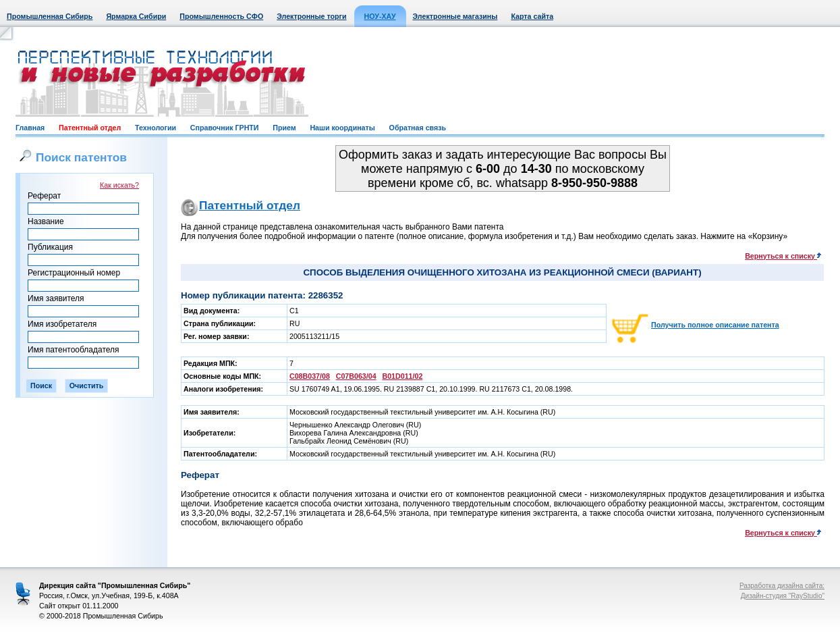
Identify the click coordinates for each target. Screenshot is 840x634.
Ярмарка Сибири (136, 16)
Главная (30, 128)
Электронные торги (311, 16)
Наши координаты (342, 128)
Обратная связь (418, 128)
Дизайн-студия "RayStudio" (783, 596)
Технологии (156, 128)
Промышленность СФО (221, 16)
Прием (284, 128)
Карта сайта (532, 16)
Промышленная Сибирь (50, 16)
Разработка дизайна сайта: (782, 586)
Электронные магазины (455, 16)
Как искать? (119, 185)
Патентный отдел (90, 128)
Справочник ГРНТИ (225, 128)
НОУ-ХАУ (380, 16)
